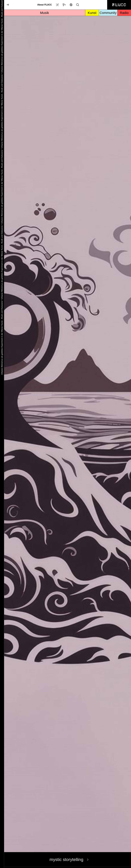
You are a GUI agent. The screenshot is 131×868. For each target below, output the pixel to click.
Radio (124, 13)
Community (108, 13)
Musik (45, 13)
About (45, 5)
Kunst (92, 13)
